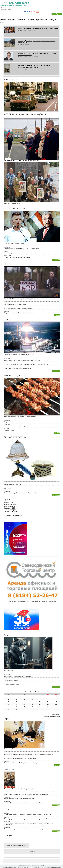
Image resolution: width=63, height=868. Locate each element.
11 (24, 702)
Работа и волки (8, 670)
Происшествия (42, 20)
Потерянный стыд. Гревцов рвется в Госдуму (17, 257)
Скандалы (53, 20)
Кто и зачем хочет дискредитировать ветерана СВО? (19, 799)
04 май (5, 817)
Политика (12, 20)
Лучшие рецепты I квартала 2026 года (15, 426)
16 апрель (6, 420)
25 (24, 707)
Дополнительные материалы (16, 845)
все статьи (57, 433)
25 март (5, 251)
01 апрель (6, 425)
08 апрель (6, 363)
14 (48, 702)
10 (16, 702)
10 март (5, 311)
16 (8, 704)
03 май (5, 761)
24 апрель (6, 487)
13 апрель (6, 359)
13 (40, 702)
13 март (5, 683)
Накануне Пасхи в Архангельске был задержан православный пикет (24, 803)
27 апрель (6, 797)
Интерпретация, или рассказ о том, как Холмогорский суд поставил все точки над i (28, 794)
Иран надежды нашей (10, 253)
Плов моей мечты (9, 430)
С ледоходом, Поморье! (11, 680)
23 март (5, 307)
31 (16, 709)
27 (40, 707)
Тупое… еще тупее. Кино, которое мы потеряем (18, 369)
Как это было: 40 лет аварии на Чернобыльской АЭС (19, 354)
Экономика (21, 20)
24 (16, 707)
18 (24, 704)
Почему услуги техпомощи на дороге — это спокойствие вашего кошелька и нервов (28, 815)
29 (56, 707)
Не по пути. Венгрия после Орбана (14, 243)
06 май (5, 753)
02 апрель (6, 491)
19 (32, 704)
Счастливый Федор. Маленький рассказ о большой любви (21, 493)
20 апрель (6, 801)
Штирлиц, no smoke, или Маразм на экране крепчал (19, 313)
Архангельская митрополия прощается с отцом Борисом (20, 759)
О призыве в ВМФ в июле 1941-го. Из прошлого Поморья (20, 789)
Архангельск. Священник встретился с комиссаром (19, 749)
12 (32, 702)
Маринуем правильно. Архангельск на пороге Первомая (20, 416)
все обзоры (57, 315)
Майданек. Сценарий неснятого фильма (16, 304)
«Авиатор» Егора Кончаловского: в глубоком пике (18, 309)
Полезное (32, 852)
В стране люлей (9, 422)
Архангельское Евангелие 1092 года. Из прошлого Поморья (21, 763)
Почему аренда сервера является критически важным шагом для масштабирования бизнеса (31, 819)
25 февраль (6, 256)
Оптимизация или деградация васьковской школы (18, 676)
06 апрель (6, 247)
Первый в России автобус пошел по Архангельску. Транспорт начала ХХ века (26, 364)
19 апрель (6, 303)
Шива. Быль (7, 489)
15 (56, 702)
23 (8, 707)
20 (40, 704)
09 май (5, 483)
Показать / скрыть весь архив (14, 515)
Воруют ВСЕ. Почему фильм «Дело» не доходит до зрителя (21, 299)
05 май (5, 757)
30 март (5, 367)
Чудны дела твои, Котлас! (11, 685)
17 (16, 704)
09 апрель (6, 675)
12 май (5, 793)
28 (48, 707)
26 (32, 707)
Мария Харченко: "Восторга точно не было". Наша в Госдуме (22, 249)
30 (8, 709)
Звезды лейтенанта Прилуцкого (13, 484)
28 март (5, 679)
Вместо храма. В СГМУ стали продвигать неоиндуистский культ (22, 360)
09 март (20, 30)
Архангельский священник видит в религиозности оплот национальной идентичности (28, 754)
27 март (5, 429)
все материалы (56, 260)
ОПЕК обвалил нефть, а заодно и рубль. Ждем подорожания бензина (38, 28)
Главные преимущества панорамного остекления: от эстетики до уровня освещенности (29, 829)
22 (56, 704)
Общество (31, 20)
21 (48, 704)
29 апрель (6, 822)
